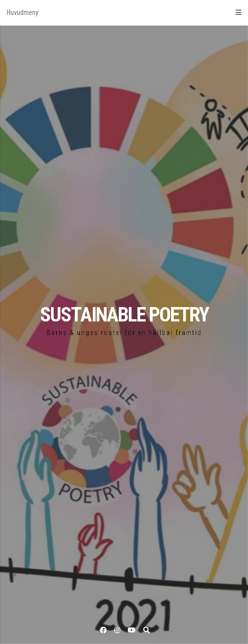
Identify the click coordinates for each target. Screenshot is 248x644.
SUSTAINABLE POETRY (124, 315)
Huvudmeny (124, 12)
